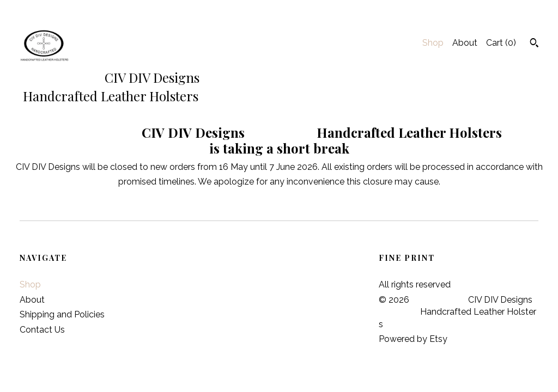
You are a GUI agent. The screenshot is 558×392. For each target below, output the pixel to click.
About (465, 43)
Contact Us (42, 330)
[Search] (534, 44)
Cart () (501, 43)
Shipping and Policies (62, 314)
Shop (433, 43)
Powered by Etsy (413, 339)
